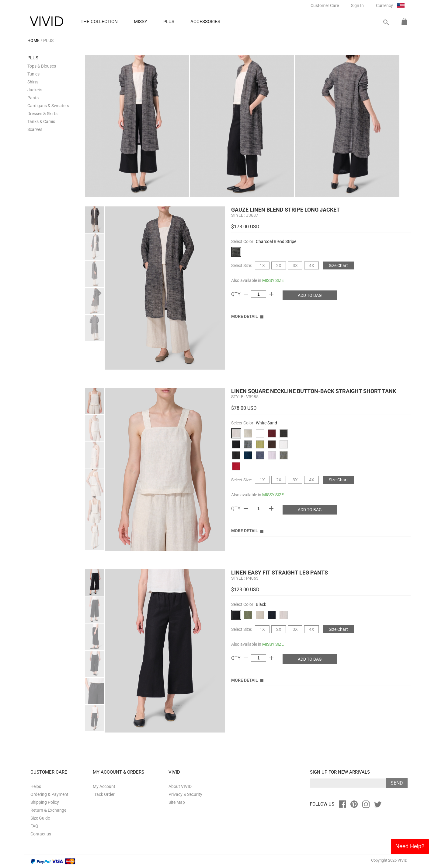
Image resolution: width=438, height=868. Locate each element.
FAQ (34, 826)
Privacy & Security (185, 794)
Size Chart (338, 265)
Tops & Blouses (42, 66)
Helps (36, 786)
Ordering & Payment (49, 794)
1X (262, 265)
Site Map (177, 802)
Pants (33, 98)
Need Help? (410, 846)
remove (246, 294)
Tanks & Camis (41, 121)
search (386, 22)
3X (295, 265)
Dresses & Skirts (42, 114)
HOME (33, 40)
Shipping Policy (45, 802)
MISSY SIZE (273, 280)
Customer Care (325, 5)
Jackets (35, 90)
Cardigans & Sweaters (48, 106)
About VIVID (180, 786)
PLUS (48, 40)
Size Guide (40, 818)
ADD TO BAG (310, 295)
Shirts (33, 82)
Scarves (35, 129)
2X (279, 265)
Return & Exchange (48, 810)
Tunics (33, 74)
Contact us (41, 834)
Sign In (357, 5)
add (271, 294)
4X (312, 265)
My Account (104, 786)
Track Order (104, 794)
